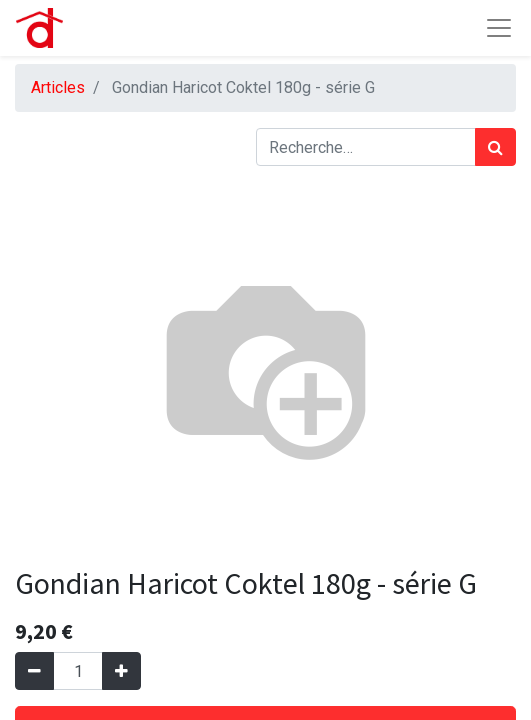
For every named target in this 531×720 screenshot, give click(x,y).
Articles (58, 87)
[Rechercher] (495, 147)
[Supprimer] (34, 671)
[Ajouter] (121, 671)
